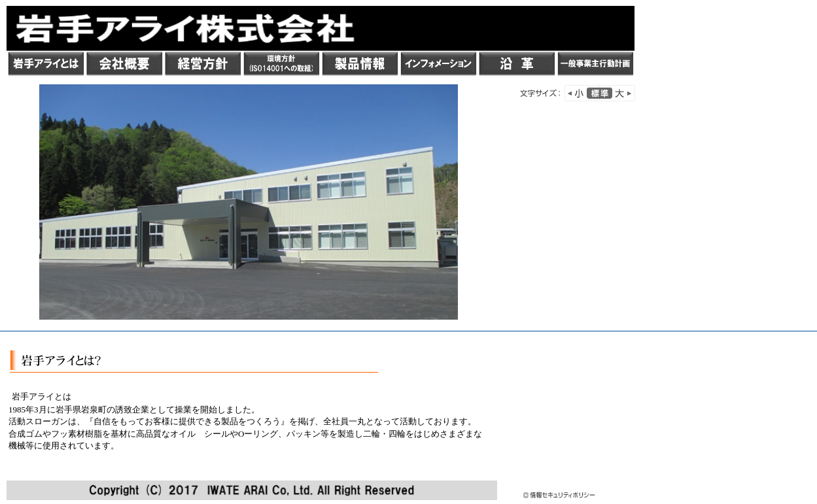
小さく (582, 93)
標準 (600, 93)
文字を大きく (617, 93)
